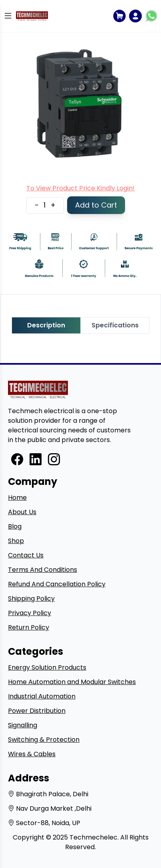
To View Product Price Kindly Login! (80, 188)
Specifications (115, 325)
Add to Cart (96, 205)
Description (46, 325)
